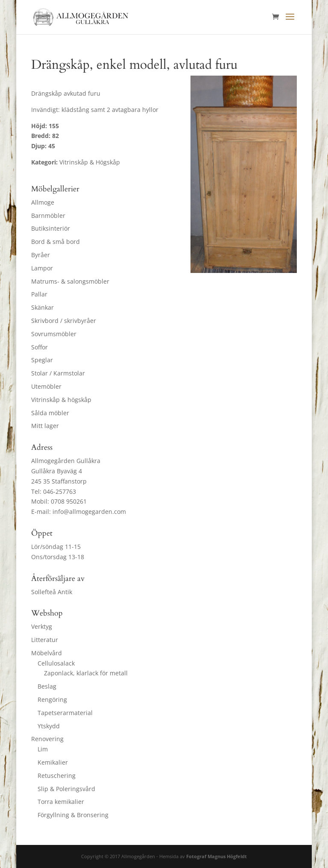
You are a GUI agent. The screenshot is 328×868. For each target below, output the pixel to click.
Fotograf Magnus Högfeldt (217, 856)
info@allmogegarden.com (89, 512)
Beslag (47, 686)
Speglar (42, 360)
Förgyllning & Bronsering (73, 815)
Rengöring (52, 699)
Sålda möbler (50, 413)
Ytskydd (49, 726)
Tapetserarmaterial (65, 713)
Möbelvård (47, 653)
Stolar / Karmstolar (58, 373)
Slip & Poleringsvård (66, 789)
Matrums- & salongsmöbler (70, 281)
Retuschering (57, 776)
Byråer (41, 255)
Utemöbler (46, 386)
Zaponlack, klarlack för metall (86, 673)
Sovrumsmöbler (54, 334)
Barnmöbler (48, 216)
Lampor (42, 268)
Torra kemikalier (61, 802)
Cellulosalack (56, 663)
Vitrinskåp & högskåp (61, 400)
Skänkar (42, 307)
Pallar (39, 294)
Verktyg (42, 626)
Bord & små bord (56, 242)
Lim (43, 749)
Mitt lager (45, 426)
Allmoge (43, 202)
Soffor (40, 347)
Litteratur (45, 640)
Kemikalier (53, 762)
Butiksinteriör (51, 228)
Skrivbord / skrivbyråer (64, 321)
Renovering (47, 739)
